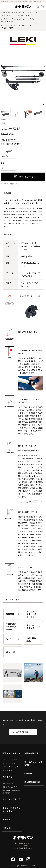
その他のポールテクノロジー (11, 627)
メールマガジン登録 (21, 732)
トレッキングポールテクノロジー (32, 614)
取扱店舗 (10, 614)
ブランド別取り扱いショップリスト (11, 809)
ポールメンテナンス (32, 627)
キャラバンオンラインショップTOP (13, 13)
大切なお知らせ (31, 753)
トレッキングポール (9, 15)
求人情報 (6, 819)
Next (41, 75)
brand (30, 25)
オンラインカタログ (10, 787)
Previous (5, 75)
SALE (9, 639)
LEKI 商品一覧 (31, 639)
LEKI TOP (11, 652)
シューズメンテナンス (10, 760)
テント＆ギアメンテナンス (12, 767)
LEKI (35, 25)
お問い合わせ (8, 828)
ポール (40, 13)
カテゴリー (32, 13)
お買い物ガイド (8, 783)
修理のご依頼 (7, 770)
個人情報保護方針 (32, 782)
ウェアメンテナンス (10, 763)
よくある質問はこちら (11, 184)
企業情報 (28, 773)
